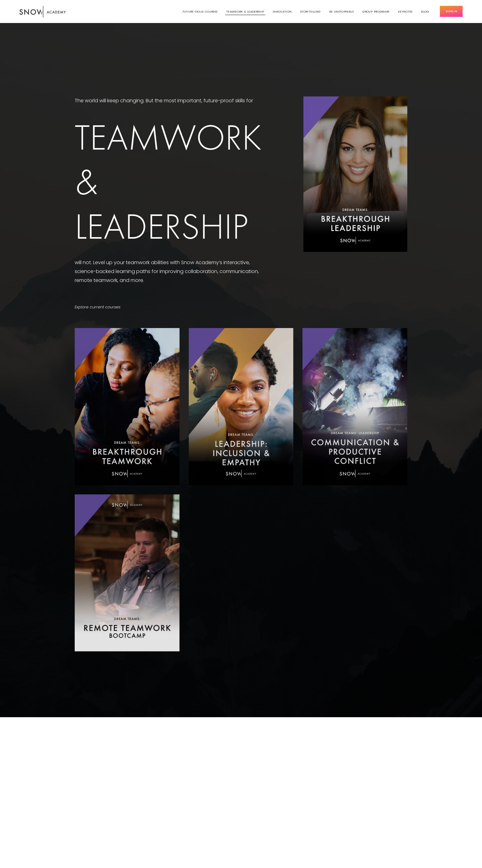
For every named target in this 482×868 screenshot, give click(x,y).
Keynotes (405, 12)
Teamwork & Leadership (245, 12)
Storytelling (310, 12)
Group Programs (376, 12)
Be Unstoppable (342, 12)
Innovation (282, 12)
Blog (425, 12)
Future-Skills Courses (200, 12)
